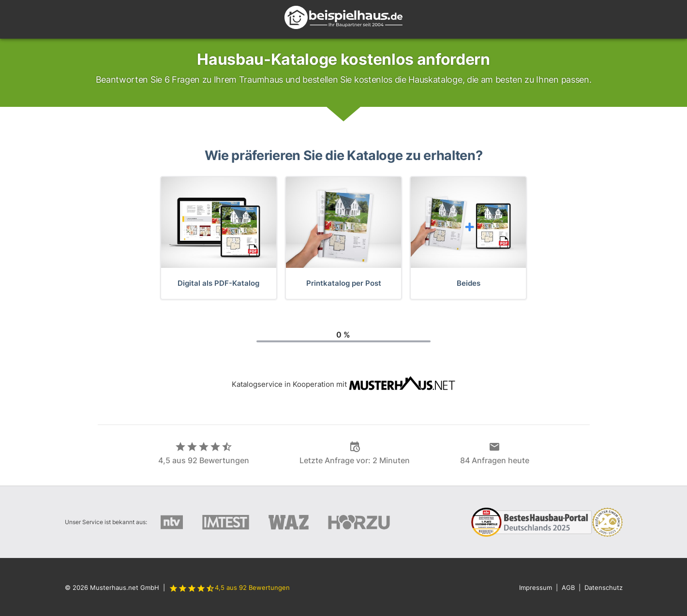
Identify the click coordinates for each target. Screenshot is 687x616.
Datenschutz (604, 587)
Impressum (536, 587)
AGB (568, 587)
